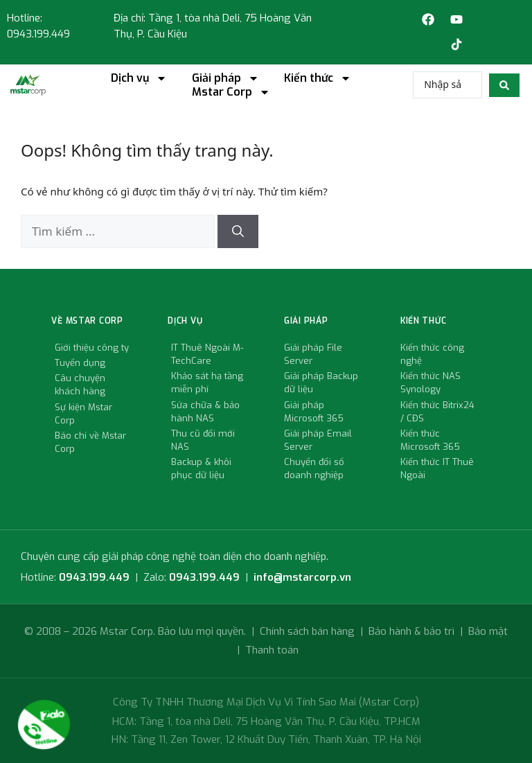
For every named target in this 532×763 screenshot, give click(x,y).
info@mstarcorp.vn (302, 577)
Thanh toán (272, 650)
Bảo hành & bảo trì (411, 631)
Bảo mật (488, 631)
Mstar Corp (231, 92)
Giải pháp (225, 78)
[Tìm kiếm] (238, 231)
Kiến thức (318, 78)
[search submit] (504, 85)
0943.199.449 (94, 577)
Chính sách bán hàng (307, 631)
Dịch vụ (139, 78)
